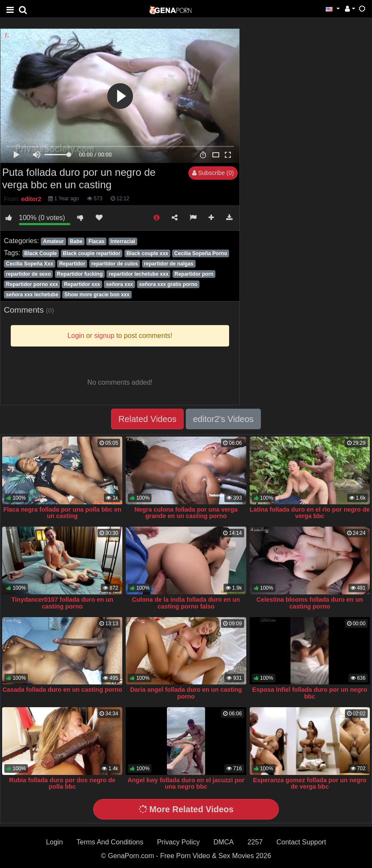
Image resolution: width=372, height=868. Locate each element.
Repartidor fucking (80, 274)
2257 (255, 842)
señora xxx (119, 284)
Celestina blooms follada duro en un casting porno (310, 603)
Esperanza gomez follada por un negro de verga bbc (310, 784)
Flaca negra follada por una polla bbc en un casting (62, 513)
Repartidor (72, 264)
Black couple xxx (147, 253)
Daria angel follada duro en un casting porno (186, 693)
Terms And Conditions (110, 842)
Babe (76, 241)
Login (54, 842)
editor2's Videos (223, 419)
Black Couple (40, 253)
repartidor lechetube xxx (138, 274)
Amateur (53, 241)
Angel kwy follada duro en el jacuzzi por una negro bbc (186, 784)
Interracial (123, 241)
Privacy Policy (178, 842)
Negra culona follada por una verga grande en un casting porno (186, 513)
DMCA (224, 842)
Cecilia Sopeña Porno (201, 253)
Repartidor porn (194, 274)
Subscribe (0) (213, 173)
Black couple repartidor (92, 253)
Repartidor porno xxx (32, 284)
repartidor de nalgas (168, 264)
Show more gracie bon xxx (97, 295)
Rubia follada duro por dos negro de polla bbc (62, 784)
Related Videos (147, 419)
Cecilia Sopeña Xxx (30, 264)
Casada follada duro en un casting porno (62, 690)
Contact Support (301, 842)
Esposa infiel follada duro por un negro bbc (310, 693)
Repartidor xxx (82, 284)
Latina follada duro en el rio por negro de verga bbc (310, 513)
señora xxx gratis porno (168, 284)
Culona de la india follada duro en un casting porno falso (186, 603)
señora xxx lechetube (32, 295)
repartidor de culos (115, 264)
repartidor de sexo (29, 274)
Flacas (96, 241)
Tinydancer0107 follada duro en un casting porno (62, 603)
